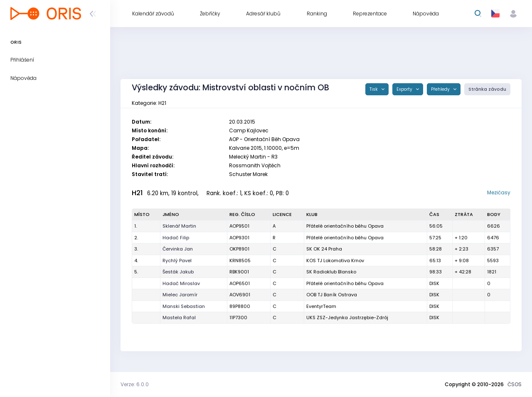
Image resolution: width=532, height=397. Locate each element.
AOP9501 (239, 226)
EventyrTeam (321, 306)
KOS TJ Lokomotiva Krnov (335, 261)
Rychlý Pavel (177, 261)
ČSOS (515, 384)
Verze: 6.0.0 (135, 384)
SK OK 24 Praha (324, 249)
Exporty (405, 89)
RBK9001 (239, 272)
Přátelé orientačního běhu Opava (345, 226)
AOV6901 (240, 295)
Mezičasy (499, 192)
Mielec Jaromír (180, 295)
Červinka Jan (178, 249)
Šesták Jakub (178, 272)
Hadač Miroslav (181, 283)
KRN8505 (240, 261)
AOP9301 (239, 238)
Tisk (374, 89)
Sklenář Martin (179, 226)
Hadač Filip (176, 238)
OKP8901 (239, 249)
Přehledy (441, 89)
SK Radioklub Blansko (331, 272)
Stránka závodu (487, 89)
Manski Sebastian (184, 306)
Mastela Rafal (179, 318)
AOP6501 (240, 283)
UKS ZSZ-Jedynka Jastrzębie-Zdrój (347, 318)
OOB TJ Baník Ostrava (332, 295)
